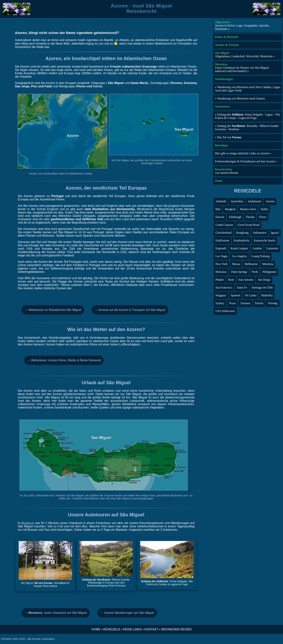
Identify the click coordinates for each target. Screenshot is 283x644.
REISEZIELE (112, 629)
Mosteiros (28, 523)
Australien (237, 201)
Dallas (264, 209)
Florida (250, 217)
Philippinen (269, 272)
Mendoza (268, 264)
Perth (255, 272)
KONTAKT (151, 629)
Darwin (220, 217)
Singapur (221, 295)
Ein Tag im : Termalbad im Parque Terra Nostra (45, 584)
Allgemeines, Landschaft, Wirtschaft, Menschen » (245, 56)
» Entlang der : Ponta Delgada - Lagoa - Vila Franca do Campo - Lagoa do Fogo (247, 116)
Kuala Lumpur (239, 248)
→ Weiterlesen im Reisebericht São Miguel (53, 310)
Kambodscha (242, 240)
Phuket (220, 280)
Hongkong (242, 233)
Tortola (259, 303)
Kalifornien (222, 240)
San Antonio (246, 280)
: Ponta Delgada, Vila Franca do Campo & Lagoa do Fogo (167, 583)
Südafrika (267, 295)
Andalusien (254, 201)
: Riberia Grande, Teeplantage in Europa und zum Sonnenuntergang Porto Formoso (106, 583)
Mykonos (221, 272)
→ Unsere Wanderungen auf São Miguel (127, 613)
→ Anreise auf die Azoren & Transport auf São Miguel (130, 310)
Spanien (236, 295)
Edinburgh (235, 217)
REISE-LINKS (133, 629)
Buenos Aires (248, 209)
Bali (218, 209)
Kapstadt (221, 248)
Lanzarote (272, 248)
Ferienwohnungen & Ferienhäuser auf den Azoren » (246, 161)
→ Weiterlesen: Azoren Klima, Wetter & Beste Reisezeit (64, 360)
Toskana (245, 303)
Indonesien (260, 233)
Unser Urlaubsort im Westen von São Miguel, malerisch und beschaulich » (242, 69)
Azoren (270, 201)
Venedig (273, 303)
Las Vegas (221, 256)
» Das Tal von (228, 137)
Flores (263, 217)
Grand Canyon (224, 225)
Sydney (220, 303)
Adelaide (221, 201)
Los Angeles (240, 256)
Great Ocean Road (248, 225)
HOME (96, 629)
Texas (232, 303)
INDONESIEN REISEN (176, 629)
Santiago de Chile (262, 287)
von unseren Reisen (227, 173)
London (257, 248)
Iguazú (275, 233)
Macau (236, 264)
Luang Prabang (261, 256)
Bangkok (230, 209)
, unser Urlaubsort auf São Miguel (56, 613)
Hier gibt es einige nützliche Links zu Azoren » (243, 153)
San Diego (264, 280)
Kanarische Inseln (264, 240)
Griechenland (223, 233)
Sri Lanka (251, 295)
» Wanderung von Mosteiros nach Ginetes (240, 98)
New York (221, 264)
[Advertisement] (248, 341)
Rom (231, 280)
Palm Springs (239, 272)
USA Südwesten (225, 311)
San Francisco (224, 287)
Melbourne (251, 264)
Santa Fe (242, 287)
